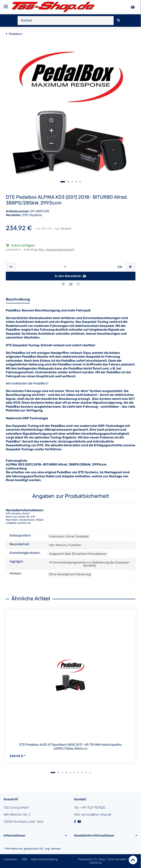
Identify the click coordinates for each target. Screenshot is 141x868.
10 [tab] (90, 773)
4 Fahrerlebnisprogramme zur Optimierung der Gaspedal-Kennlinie (90, 564)
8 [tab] (82, 773)
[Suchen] (66, 21)
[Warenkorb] (133, 7)
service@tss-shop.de (96, 815)
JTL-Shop (99, 859)
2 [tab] (68, 182)
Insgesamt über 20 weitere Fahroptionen (78, 554)
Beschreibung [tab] (18, 299)
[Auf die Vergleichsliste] (71, 284)
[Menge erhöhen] (130, 267)
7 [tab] (78, 773)
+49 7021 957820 (93, 808)
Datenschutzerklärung (44, 859)
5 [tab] (80, 182)
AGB (25, 859)
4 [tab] (76, 182)
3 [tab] (72, 182)
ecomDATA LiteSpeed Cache (120, 863)
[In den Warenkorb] (71, 276)
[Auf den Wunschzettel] (78, 284)
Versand (66, 228)
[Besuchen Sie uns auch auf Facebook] (76, 822)
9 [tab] (86, 773)
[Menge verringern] (11, 267)
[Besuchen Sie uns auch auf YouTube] (80, 822)
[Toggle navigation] (6, 5)
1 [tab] (63, 182)
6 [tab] (74, 773)
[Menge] (65, 267)
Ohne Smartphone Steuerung (70, 574)
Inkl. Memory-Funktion (65, 545)
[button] (35, 836)
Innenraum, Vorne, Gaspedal (69, 536)
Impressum (11, 859)
